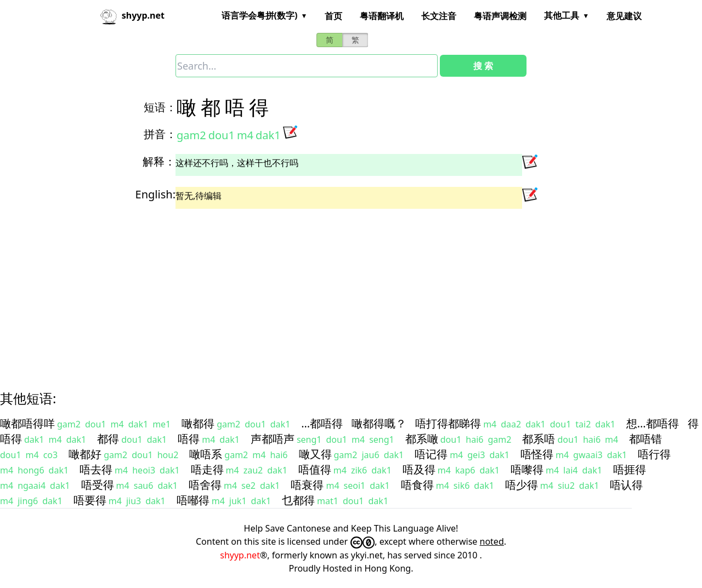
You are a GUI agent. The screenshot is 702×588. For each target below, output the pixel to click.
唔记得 (431, 454)
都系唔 (539, 439)
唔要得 (90, 500)
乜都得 (298, 500)
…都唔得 (322, 423)
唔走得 (207, 469)
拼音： (160, 134)
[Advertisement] (331, 290)
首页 (333, 16)
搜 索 (483, 66)
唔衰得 (307, 485)
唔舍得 (205, 485)
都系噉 (422, 439)
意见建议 (624, 16)
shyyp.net (240, 555)
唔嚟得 (527, 469)
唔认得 (626, 485)
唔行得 (654, 454)
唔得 (189, 439)
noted (492, 541)
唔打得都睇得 (448, 423)
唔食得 (417, 485)
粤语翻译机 (382, 16)
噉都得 (198, 423)
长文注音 (439, 16)
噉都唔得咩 (27, 423)
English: (155, 194)
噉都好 (85, 454)
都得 (108, 439)
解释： (159, 161)
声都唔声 (273, 439)
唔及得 (419, 469)
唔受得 (98, 485)
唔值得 (315, 469)
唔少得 (522, 485)
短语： (160, 107)
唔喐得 (193, 500)
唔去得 (96, 469)
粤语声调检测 (500, 16)
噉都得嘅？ (379, 423)
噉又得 (315, 454)
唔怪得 (537, 454)
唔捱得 (630, 469)
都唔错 (646, 439)
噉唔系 (206, 454)
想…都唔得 (653, 423)
